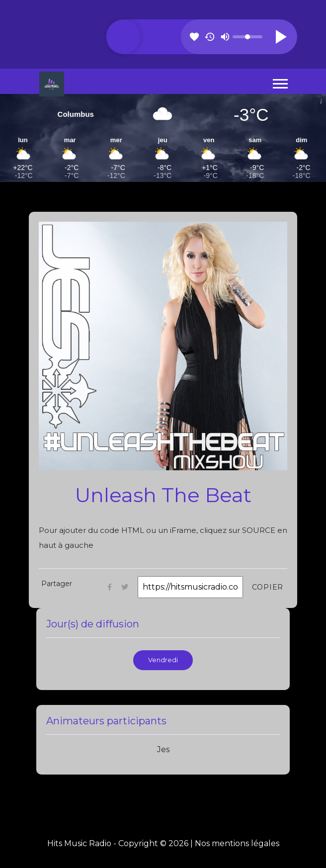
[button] (280, 82)
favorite (194, 37)
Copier (268, 587)
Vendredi (163, 660)
